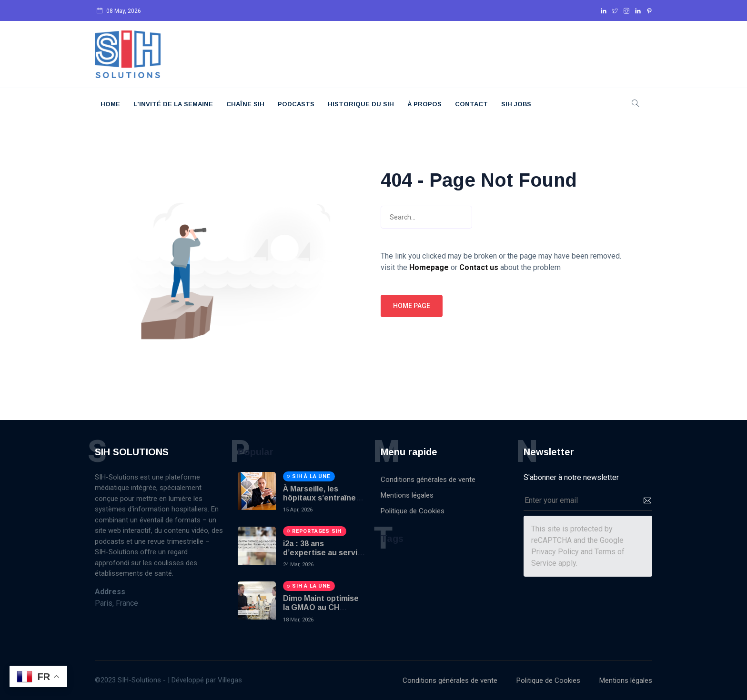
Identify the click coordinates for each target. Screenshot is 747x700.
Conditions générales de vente (428, 480)
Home (110, 104)
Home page (412, 306)
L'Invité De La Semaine (173, 104)
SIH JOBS (516, 104)
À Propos (424, 104)
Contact (471, 104)
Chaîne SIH (245, 104)
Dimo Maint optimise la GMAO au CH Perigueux (321, 607)
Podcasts (296, 104)
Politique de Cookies (413, 511)
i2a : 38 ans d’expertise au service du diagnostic (325, 553)
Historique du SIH (361, 104)
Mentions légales (407, 495)
